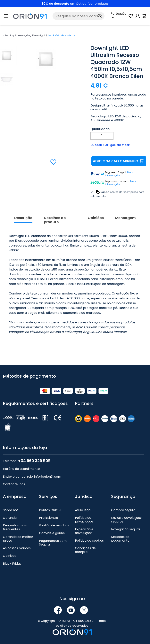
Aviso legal (83, 505)
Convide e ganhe (52, 528)
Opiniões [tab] (96, 213)
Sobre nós (11, 505)
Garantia (10, 513)
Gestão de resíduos (54, 521)
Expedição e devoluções (84, 526)
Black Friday (12, 559)
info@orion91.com (48, 472)
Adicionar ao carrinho (119, 161)
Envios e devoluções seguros (126, 515)
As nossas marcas (17, 543)
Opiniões (10, 551)
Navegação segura (125, 525)
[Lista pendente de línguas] (119, 16)
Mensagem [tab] (125, 213)
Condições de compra (85, 545)
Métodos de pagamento (120, 534)
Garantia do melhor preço (18, 534)
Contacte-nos (14, 479)
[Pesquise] (79, 16)
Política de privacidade (84, 515)
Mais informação (119, 174)
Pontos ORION (50, 505)
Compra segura (123, 505)
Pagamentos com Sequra (53, 538)
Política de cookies (89, 536)
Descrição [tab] (23, 213)
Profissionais (48, 513)
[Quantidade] (102, 136)
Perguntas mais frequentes (15, 522)
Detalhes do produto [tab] (55, 215)
